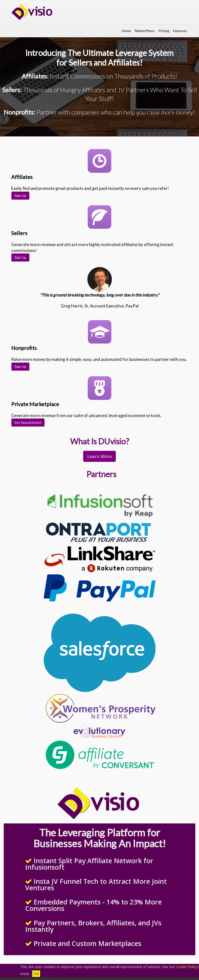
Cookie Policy (186, 967)
